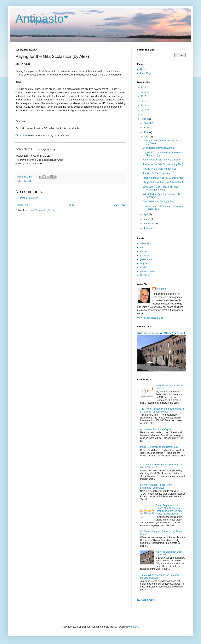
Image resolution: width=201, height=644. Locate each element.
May (146, 137)
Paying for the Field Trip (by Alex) (160, 169)
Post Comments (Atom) (42, 210)
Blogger (134, 627)
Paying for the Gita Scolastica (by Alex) (163, 164)
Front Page (146, 73)
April (146, 214)
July (146, 128)
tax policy (145, 275)
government (146, 259)
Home (71, 205)
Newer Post (22, 205)
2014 (144, 105)
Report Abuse (146, 600)
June (146, 132)
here (24, 135)
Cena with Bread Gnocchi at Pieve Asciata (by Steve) (161, 188)
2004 (144, 119)
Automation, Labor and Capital (156, 429)
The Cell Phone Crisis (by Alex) (159, 202)
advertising (146, 244)
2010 (144, 115)
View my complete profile (150, 318)
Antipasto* (42, 19)
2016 (144, 101)
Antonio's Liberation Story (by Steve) (162, 160)
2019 (144, 87)
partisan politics (148, 271)
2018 (144, 92)
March (147, 219)
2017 (144, 96)
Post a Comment (29, 198)
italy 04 (28, 181)
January (148, 228)
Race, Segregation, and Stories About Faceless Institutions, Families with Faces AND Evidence (169, 510)
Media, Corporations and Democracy (159, 447)
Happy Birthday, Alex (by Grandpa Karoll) (164, 178)
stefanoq (161, 289)
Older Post (119, 205)
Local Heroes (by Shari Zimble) (159, 148)
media (143, 267)
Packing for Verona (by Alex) (158, 173)
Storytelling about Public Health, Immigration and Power (157, 486)
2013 (144, 110)
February (149, 224)
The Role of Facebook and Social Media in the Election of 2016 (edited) (162, 410)
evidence (145, 255)
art (141, 247)
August (148, 123)
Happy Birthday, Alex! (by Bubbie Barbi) (163, 182)
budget (144, 251)
